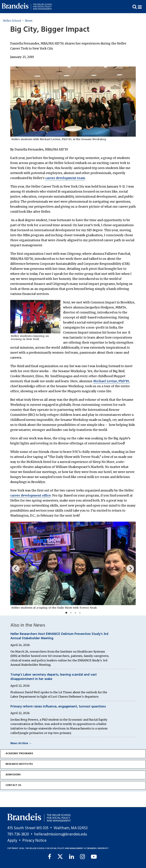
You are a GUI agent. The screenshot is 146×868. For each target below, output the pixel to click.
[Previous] (16, 569)
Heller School (12, 21)
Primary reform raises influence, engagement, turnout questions (58, 707)
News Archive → (21, 743)
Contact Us (13, 785)
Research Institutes (19, 764)
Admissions (13, 775)
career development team (65, 178)
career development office (31, 495)
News (29, 21)
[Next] (130, 569)
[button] (142, 7)
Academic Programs (19, 754)
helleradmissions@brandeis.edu (61, 834)
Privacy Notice (34, 841)
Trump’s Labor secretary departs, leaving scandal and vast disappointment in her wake (54, 677)
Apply (12, 841)
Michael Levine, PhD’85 (111, 381)
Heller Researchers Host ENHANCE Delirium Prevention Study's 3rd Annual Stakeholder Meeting (59, 636)
